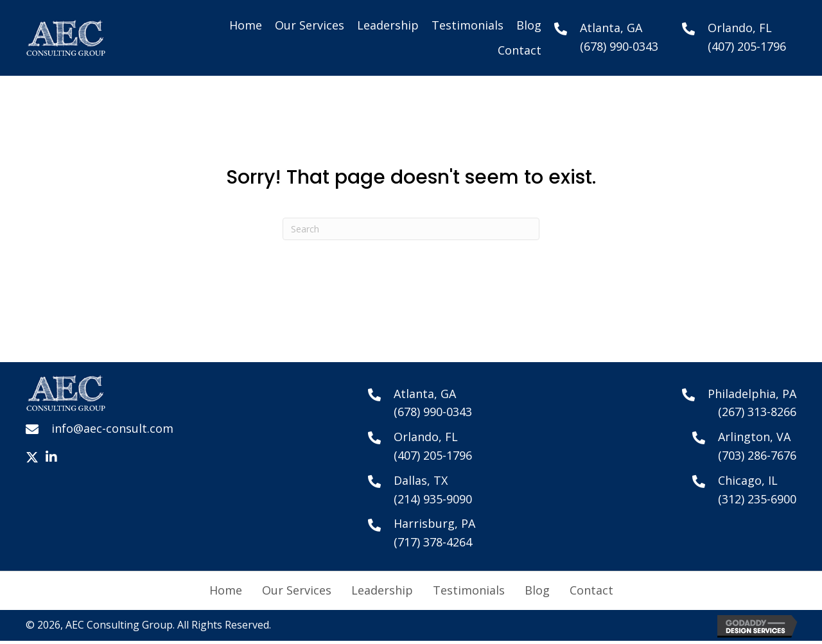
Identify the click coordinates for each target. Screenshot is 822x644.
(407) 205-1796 (747, 46)
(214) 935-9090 (433, 499)
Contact (591, 590)
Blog (537, 590)
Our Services (297, 590)
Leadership (382, 590)
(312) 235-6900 (757, 499)
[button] (32, 457)
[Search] (411, 229)
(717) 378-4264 (433, 542)
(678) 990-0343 (619, 46)
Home (226, 590)
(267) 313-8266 (757, 412)
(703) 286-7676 (757, 455)
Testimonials (469, 590)
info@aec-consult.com (112, 428)
